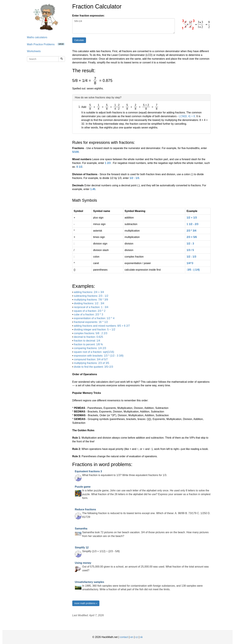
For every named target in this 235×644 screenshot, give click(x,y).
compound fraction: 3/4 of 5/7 (91, 359)
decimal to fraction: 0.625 (89, 337)
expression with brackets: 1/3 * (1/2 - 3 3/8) (99, 356)
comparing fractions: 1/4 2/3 (90, 348)
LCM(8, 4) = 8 (187, 116)
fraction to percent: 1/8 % (88, 344)
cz (137, 637)
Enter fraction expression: (88, 16)
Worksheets (34, 51)
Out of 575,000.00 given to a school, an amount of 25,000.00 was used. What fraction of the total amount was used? (142, 567)
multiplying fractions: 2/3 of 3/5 (92, 363)
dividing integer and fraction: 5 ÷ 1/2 (95, 330)
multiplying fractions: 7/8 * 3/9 (91, 300)
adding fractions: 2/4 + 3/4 (89, 292)
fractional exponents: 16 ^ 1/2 (91, 322)
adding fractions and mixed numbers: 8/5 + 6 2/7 (102, 326)
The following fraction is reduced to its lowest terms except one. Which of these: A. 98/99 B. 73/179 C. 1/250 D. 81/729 (143, 513)
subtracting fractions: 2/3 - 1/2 (91, 296)
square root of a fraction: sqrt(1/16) (94, 352)
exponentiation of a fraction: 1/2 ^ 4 (94, 318)
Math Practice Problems (46, 44)
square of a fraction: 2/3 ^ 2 (90, 311)
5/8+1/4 (124, 26)
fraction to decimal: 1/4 (87, 341)
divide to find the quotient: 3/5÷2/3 (94, 367)
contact (124, 637)
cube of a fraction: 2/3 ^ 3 (89, 314)
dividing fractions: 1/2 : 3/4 (89, 303)
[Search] (62, 59)
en (132, 637)
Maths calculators (37, 37)
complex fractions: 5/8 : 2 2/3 (91, 333)
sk (141, 637)
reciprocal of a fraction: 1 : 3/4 (91, 307)
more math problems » (86, 603)
